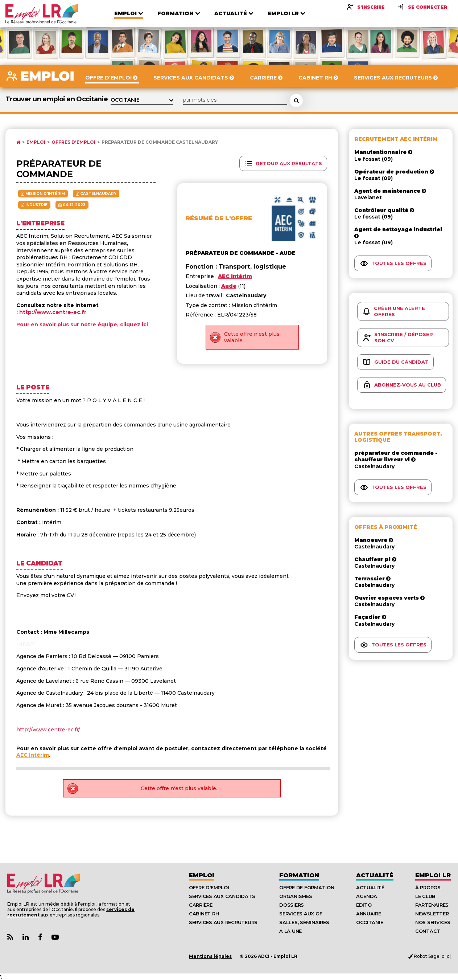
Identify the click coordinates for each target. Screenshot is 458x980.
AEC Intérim (33, 755)
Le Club (425, 896)
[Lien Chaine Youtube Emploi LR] (55, 937)
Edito (364, 905)
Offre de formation (307, 887)
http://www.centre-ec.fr (53, 312)
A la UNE (290, 931)
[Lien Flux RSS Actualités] (10, 937)
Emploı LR (433, 875)
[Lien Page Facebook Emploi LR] (40, 937)
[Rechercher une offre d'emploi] (296, 101)
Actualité (375, 875)
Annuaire (369, 914)
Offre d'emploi (209, 887)
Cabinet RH (204, 914)
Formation (299, 875)
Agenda (367, 896)
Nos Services (433, 922)
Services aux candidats (222, 896)
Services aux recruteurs (223, 922)
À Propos (428, 887)
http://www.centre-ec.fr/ (48, 730)
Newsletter (432, 914)
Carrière (201, 905)
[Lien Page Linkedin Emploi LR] (26, 937)
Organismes (296, 896)
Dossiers (292, 905)
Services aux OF (301, 914)
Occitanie (370, 922)
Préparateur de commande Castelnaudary (160, 142)
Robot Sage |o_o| (430, 956)
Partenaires (432, 905)
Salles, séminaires (304, 922)
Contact (428, 931)
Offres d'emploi (73, 142)
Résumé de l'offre (219, 218)
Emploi (36, 142)
